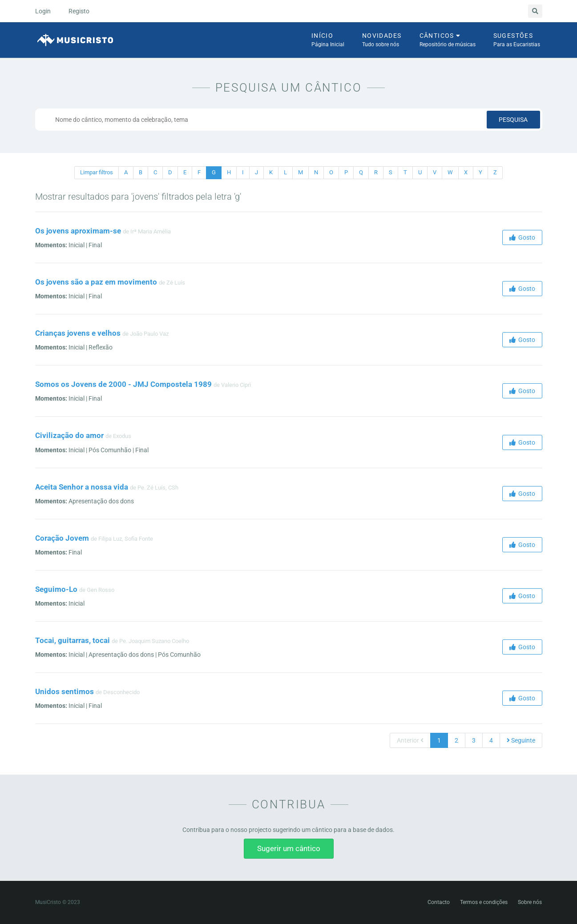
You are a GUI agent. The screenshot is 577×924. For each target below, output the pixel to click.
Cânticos (448, 40)
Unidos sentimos (65, 691)
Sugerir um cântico (289, 848)
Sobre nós (530, 902)
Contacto (439, 902)
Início (328, 40)
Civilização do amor (69, 435)
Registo (79, 11)
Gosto (522, 237)
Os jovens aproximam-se (78, 231)
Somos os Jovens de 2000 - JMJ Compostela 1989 (123, 384)
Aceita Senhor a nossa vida (82, 487)
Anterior (410, 740)
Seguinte (521, 740)
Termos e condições (484, 902)
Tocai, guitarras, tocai (73, 640)
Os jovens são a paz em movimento (96, 282)
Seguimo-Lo (56, 589)
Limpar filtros (97, 172)
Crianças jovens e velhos (78, 333)
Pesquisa (513, 120)
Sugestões (517, 40)
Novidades (382, 40)
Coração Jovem (62, 538)
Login (43, 11)
